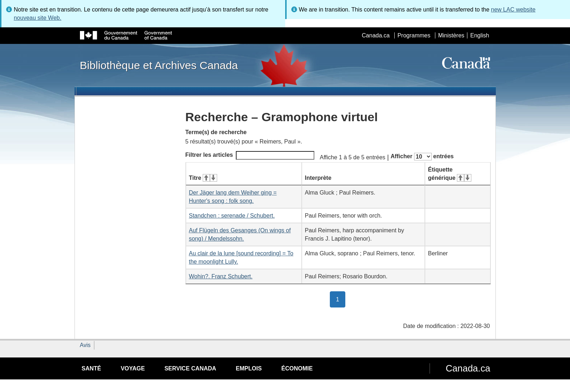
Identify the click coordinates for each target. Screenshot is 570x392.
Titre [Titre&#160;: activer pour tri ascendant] (203, 178)
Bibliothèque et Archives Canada (159, 65)
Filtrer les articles (250, 155)
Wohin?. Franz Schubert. (221, 276)
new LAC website (513, 10)
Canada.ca (376, 35)
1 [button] (341, 299)
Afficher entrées (422, 157)
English (480, 35)
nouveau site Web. (37, 18)
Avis (85, 345)
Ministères (451, 35)
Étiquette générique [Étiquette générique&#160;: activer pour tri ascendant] (450, 174)
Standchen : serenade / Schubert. (232, 216)
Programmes (414, 35)
